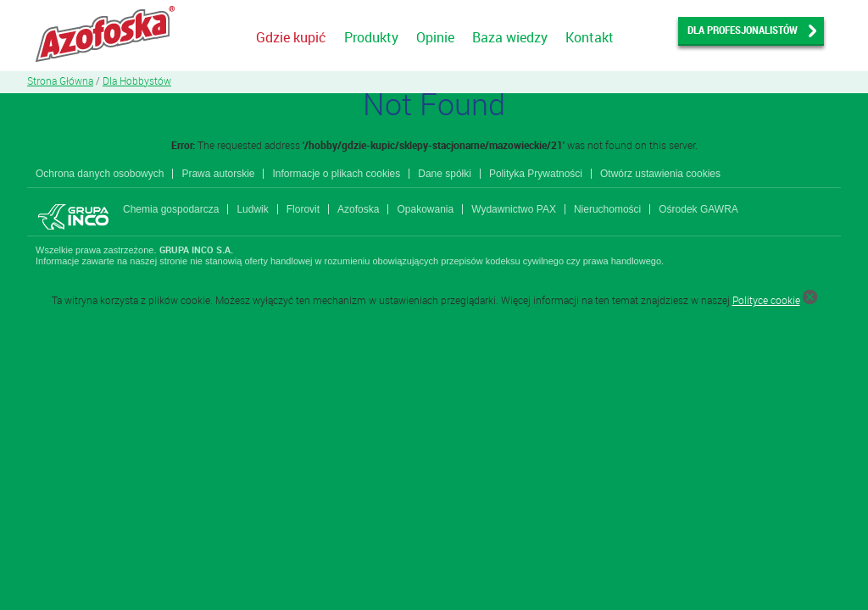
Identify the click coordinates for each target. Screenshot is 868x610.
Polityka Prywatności (536, 174)
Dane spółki (445, 174)
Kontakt (590, 37)
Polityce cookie (766, 300)
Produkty (371, 37)
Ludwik (252, 209)
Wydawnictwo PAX (514, 209)
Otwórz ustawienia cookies (660, 174)
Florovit (303, 209)
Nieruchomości (607, 209)
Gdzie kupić (291, 37)
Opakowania (425, 209)
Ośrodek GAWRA (698, 209)
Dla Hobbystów (137, 80)
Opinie (435, 37)
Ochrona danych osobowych (100, 174)
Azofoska (358, 209)
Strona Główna (60, 80)
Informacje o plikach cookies (336, 174)
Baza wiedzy (510, 37)
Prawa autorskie (218, 174)
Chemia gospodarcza (171, 209)
